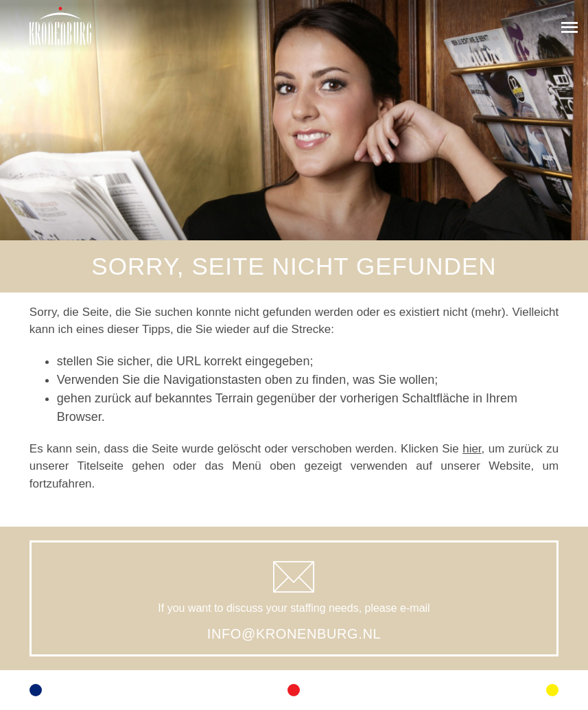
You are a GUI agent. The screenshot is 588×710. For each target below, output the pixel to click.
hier (472, 449)
